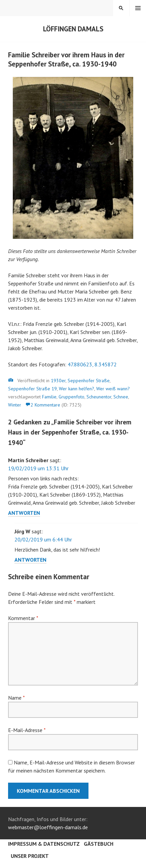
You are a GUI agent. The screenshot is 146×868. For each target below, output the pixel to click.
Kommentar (23, 618)
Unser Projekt (30, 856)
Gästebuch (99, 844)
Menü (138, 8)
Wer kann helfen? (77, 389)
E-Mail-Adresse (27, 730)
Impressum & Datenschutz (44, 844)
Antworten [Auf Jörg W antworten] (30, 560)
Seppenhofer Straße (89, 381)
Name (16, 698)
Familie (49, 397)
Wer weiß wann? (113, 389)
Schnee (121, 397)
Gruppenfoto (71, 397)
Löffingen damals (73, 29)
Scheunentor (99, 397)
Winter (15, 405)
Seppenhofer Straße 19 (32, 389)
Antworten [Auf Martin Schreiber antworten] (24, 513)
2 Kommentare (45, 405)
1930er (58, 381)
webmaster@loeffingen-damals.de (48, 827)
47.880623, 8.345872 (92, 364)
